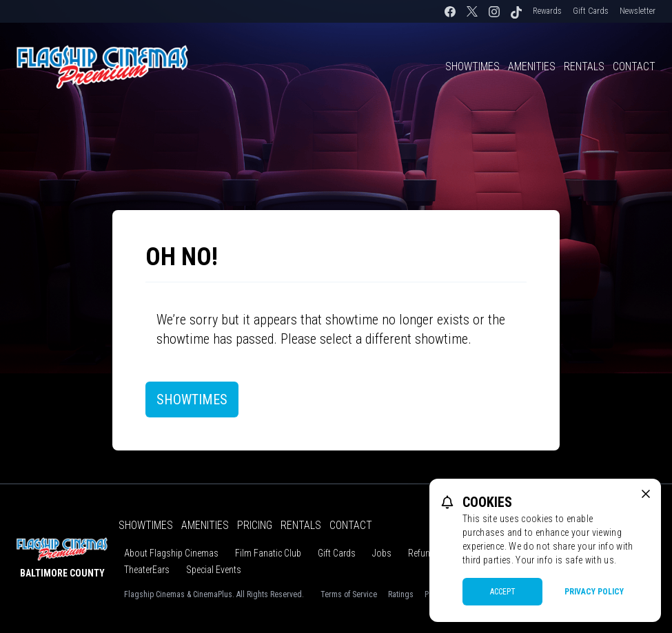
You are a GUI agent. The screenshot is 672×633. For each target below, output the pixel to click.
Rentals (584, 66)
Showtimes (472, 66)
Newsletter (638, 11)
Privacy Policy (594, 592)
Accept (503, 592)
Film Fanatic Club (268, 553)
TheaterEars (147, 570)
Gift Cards (591, 11)
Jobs (382, 553)
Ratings (401, 594)
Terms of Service (349, 594)
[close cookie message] (646, 494)
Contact (634, 66)
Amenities (532, 66)
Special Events (214, 570)
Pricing (255, 525)
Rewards (547, 11)
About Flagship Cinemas (171, 553)
